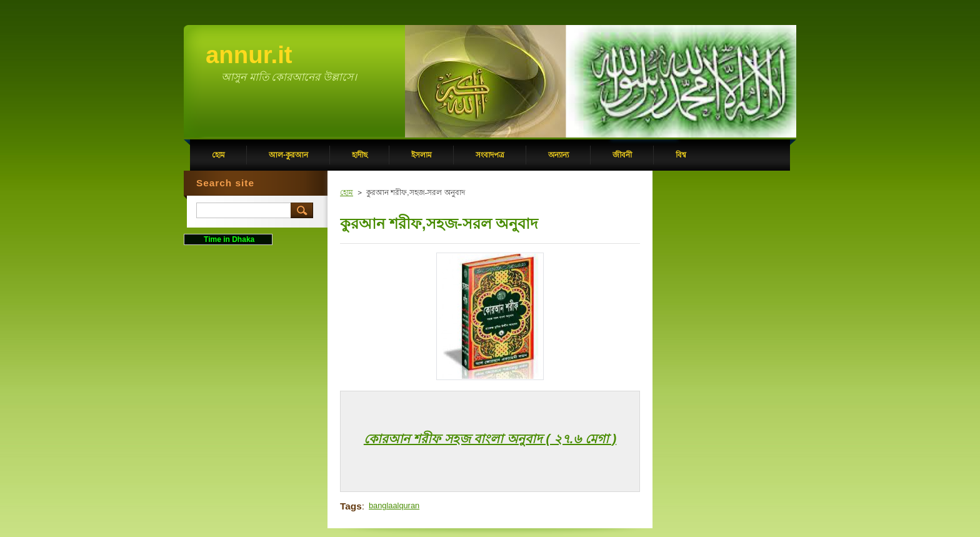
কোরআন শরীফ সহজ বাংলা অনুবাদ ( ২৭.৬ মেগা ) (490, 439)
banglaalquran (394, 505)
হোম (347, 193)
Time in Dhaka (228, 239)
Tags (351, 506)
